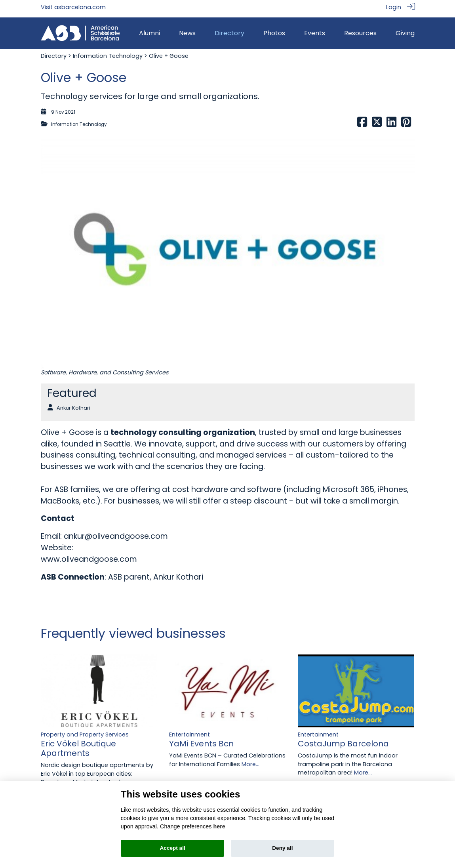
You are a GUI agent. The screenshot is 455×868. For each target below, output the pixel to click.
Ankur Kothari (73, 405)
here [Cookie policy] (219, 826)
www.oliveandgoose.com (89, 556)
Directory (54, 53)
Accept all (173, 848)
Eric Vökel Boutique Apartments (78, 746)
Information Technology (108, 53)
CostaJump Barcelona (343, 741)
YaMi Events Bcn (201, 741)
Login (394, 7)
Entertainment (189, 731)
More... (250, 761)
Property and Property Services (85, 731)
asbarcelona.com (80, 7)
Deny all (282, 848)
